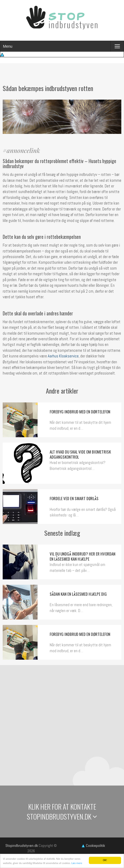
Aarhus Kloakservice (63, 356)
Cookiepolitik (93, 846)
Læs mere (77, 863)
